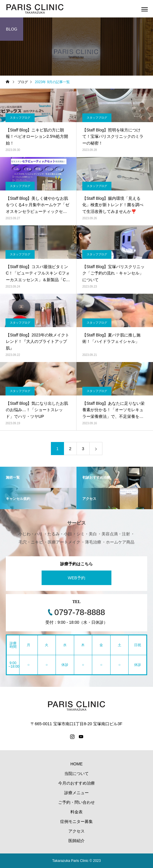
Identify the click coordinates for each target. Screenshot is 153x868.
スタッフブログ (20, 118)
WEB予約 (76, 578)
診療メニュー (76, 793)
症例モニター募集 (76, 821)
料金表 (76, 812)
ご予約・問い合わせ (76, 802)
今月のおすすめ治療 (76, 783)
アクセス (76, 831)
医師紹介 (76, 841)
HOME (76, 764)
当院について (76, 773)
